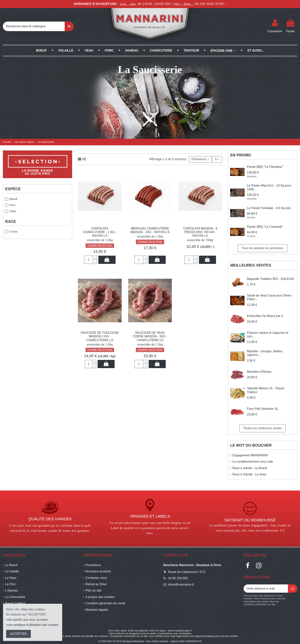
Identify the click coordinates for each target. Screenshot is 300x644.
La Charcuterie (15, 597)
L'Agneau (12, 590)
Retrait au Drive (96, 584)
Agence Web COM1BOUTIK (186, 641)
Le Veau (11, 578)
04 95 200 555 (178, 578)
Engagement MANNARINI (250, 455)
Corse (13, 232)
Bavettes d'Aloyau (259, 372)
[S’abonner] (293, 589)
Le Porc (10, 584)
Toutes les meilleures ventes (263, 428)
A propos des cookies (100, 597)
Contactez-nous (96, 578)
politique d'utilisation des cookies (36, 625)
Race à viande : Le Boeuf (250, 468)
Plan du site (93, 590)
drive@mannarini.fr (181, 585)
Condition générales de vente (105, 603)
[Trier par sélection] (200, 159)
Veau (13, 211)
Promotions (93, 565)
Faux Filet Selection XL (263, 409)
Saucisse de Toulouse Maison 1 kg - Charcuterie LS (100, 336)
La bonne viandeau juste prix (38, 172)
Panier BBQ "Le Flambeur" (265, 167)
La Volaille (12, 571)
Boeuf (13, 199)
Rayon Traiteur (15, 603)
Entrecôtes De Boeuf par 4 (265, 316)
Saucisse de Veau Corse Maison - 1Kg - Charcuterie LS (150, 336)
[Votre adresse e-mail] (266, 589)
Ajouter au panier (107, 259)
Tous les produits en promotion (262, 248)
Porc (13, 205)
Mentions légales (97, 610)
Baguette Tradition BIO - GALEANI (270, 279)
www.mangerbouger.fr (180, 631)
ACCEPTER (18, 634)
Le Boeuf (11, 565)
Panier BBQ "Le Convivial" (265, 227)
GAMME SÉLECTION (100, 246)
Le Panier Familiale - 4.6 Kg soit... (270, 208)
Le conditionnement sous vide (253, 462)
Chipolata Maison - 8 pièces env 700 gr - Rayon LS (200, 232)
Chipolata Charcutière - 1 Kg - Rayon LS (100, 232)
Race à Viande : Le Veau (249, 474)
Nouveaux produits (98, 571)
